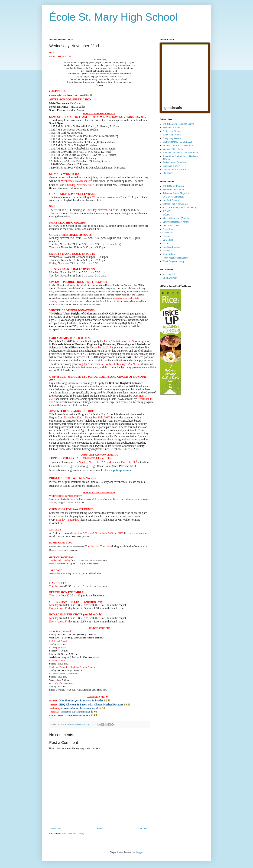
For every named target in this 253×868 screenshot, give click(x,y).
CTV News (168, 233)
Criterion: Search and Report (176, 170)
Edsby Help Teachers (172, 138)
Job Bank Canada (171, 200)
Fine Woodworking (171, 247)
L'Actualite (167, 236)
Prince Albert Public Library (175, 258)
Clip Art (166, 243)
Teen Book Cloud (171, 225)
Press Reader (169, 229)
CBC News (168, 240)
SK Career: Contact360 (173, 197)
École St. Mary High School (113, 17)
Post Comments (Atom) (73, 834)
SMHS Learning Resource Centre (178, 124)
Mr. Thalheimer (170, 278)
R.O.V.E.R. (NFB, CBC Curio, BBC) (179, 208)
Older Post (143, 829)
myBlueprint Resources (173, 190)
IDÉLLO (166, 215)
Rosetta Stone (169, 254)
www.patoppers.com (119, 470)
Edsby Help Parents (172, 135)
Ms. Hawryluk (169, 274)
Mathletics (167, 251)
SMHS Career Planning (173, 186)
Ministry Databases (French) (176, 222)
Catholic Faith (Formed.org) (175, 204)
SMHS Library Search (173, 128)
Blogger (139, 852)
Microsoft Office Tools (173, 149)
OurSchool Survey (171, 166)
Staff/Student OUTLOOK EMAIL (178, 142)
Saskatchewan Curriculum (175, 162)
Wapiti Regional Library (173, 261)
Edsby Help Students (172, 131)
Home (100, 829)
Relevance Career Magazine (176, 193)
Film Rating (168, 173)
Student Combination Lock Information (180, 153)
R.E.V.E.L (167, 211)
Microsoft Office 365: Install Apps (178, 145)
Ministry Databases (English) (176, 218)
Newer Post (56, 829)
